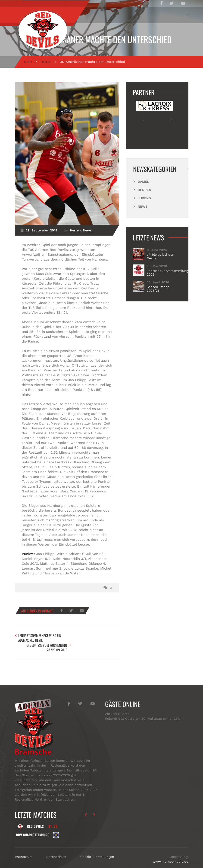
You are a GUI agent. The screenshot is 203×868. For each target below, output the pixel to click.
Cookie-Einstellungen (97, 847)
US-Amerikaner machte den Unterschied (101, 39)
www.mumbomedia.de (170, 852)
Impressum (24, 847)
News (87, 230)
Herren (46, 62)
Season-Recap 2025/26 (158, 289)
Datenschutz (56, 847)
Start (28, 62)
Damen (144, 182)
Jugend (144, 198)
